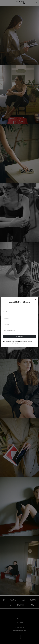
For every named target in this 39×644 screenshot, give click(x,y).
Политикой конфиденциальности (21, 341)
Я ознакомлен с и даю (18, 342)
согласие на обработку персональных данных (16, 343)
